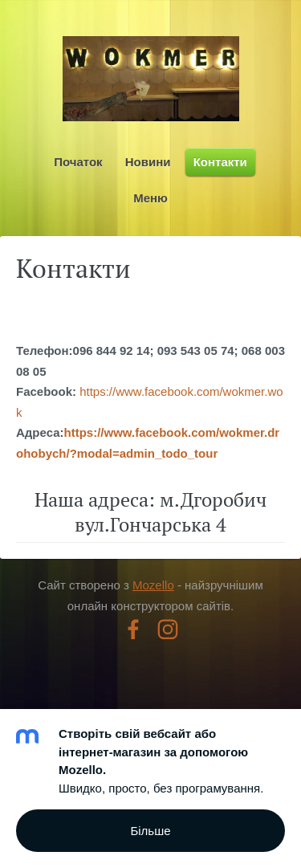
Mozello (153, 585)
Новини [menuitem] (148, 162)
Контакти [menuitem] (220, 162)
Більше (150, 831)
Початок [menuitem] (78, 162)
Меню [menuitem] (150, 198)
